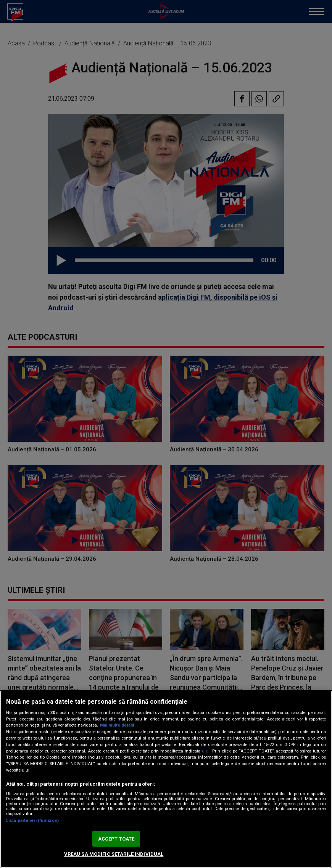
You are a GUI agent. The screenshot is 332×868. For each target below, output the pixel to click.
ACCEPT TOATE (116, 839)
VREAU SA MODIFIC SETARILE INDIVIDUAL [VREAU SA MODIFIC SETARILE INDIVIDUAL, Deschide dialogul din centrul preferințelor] (114, 854)
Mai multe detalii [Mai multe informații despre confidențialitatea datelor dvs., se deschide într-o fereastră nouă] (117, 725)
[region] (166, 779)
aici (206, 751)
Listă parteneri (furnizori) (32, 821)
